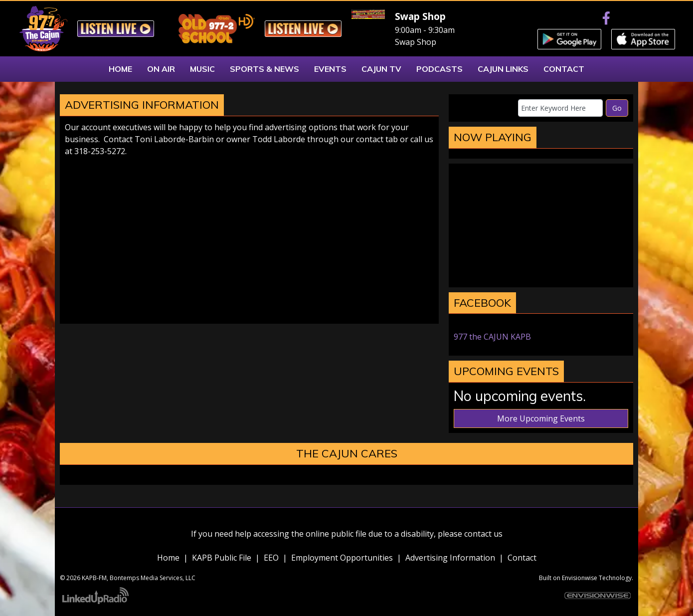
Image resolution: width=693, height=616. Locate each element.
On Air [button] (161, 69)
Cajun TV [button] (381, 69)
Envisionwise (580, 578)
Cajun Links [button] (503, 69)
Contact (522, 558)
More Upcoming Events (541, 418)
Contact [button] (564, 69)
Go (617, 108)
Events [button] (330, 69)
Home (168, 558)
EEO (271, 558)
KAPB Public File (222, 558)
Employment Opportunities (342, 558)
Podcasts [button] (439, 69)
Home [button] (120, 69)
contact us (483, 534)
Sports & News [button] (264, 69)
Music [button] (202, 69)
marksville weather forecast (541, 277)
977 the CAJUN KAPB (492, 337)
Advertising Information (450, 558)
